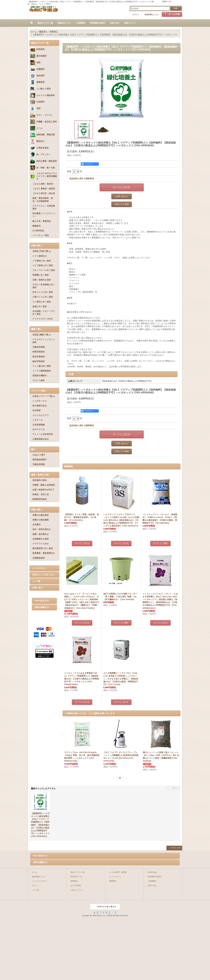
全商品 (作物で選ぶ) (42, 251)
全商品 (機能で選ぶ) (42, 335)
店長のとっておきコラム (44, 575)
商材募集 (113, 881)
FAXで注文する (42, 601)
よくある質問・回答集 (118, 872)
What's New (152, 872)
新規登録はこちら (152, 15)
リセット (175, 788)
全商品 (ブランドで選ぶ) (44, 396)
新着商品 (74, 881)
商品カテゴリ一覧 (77, 872)
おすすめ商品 (76, 885)
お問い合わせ (122, 196)
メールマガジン (39, 568)
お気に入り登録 (122, 204)
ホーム (35, 872)
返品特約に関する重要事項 (82, 179)
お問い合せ (37, 588)
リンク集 (36, 581)
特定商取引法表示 (155, 877)
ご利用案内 (152, 881)
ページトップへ (176, 848)
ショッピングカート (40, 881)
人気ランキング (77, 890)
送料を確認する (42, 607)
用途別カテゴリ (77, 877)
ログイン (136, 15)
